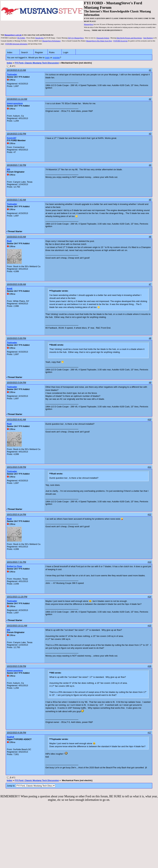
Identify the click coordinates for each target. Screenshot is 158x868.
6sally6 (10, 737)
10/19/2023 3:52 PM (16, 134)
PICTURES (21, 38)
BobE (10, 289)
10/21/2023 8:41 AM (16, 419)
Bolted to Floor (14, 566)
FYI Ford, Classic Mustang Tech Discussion (37, 63)
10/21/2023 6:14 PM (16, 514)
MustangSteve (89, 24)
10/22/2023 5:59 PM (16, 666)
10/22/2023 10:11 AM (17, 626)
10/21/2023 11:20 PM (17, 597)
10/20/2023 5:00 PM (16, 338)
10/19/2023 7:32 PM (16, 165)
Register (39, 52)
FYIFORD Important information (16, 44)
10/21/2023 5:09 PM (16, 467)
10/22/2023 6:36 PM (16, 733)
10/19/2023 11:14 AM (17, 99)
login (47, 58)
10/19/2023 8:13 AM (16, 70)
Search (24, 52)
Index (10, 52)
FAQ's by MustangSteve (76, 38)
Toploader (12, 74)
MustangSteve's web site (13, 35)
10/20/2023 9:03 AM (16, 237)
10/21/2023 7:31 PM (16, 562)
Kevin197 (12, 138)
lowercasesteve (15, 103)
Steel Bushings (148, 38)
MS (9, 169)
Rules (52, 52)
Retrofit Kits (39, 38)
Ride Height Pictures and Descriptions (129, 38)
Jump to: (31, 786)
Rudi (9, 241)
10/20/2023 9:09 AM (16, 284)
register (56, 58)
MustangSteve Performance (51, 41)
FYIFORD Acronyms (120, 41)
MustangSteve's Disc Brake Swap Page (99, 41)
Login (66, 52)
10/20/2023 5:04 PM (16, 382)
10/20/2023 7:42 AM (16, 200)
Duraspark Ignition (103, 38)
